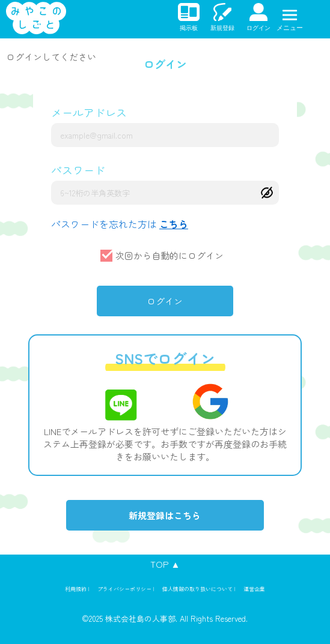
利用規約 (76, 589)
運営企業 (254, 589)
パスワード (78, 170)
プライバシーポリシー (124, 589)
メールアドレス (89, 112)
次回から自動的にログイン (170, 255)
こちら (174, 224)
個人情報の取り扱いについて (197, 589)
